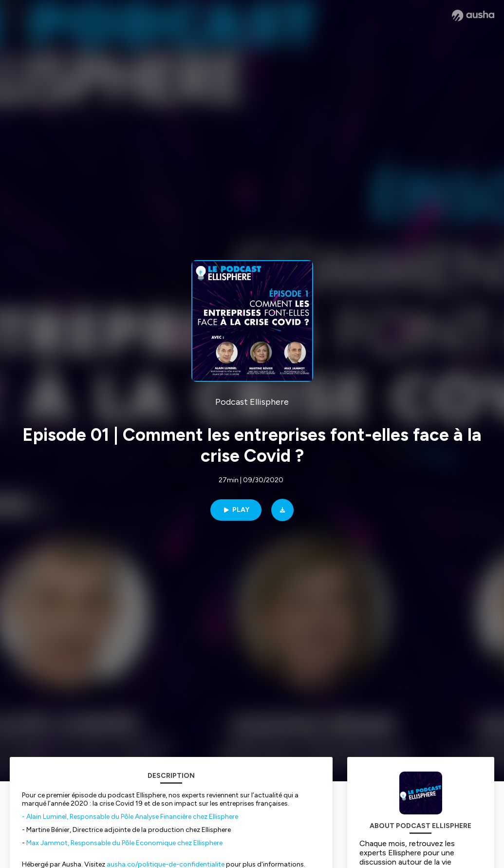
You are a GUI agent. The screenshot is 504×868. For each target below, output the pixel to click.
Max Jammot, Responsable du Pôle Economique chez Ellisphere (124, 843)
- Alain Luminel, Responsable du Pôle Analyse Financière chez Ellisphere (131, 817)
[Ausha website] (473, 16)
